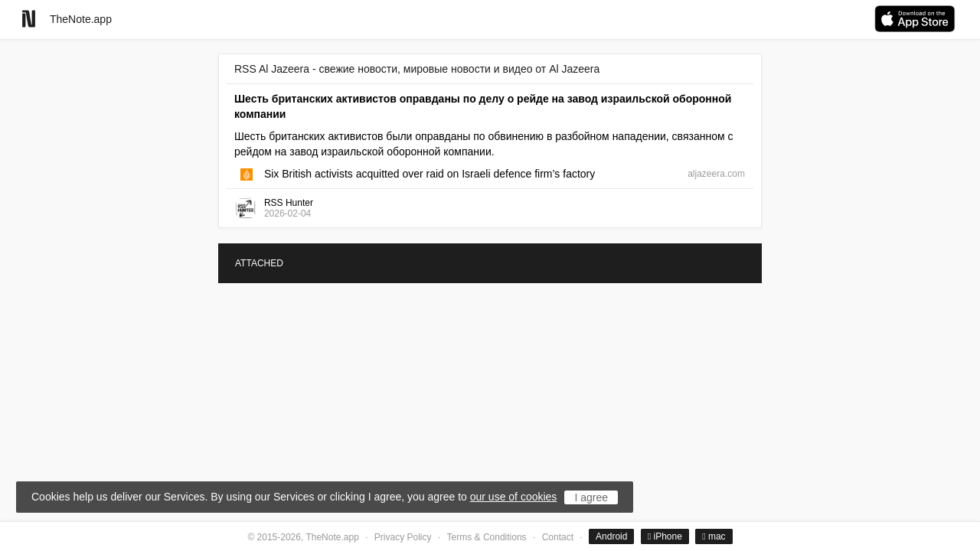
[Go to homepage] (29, 19)
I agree (591, 497)
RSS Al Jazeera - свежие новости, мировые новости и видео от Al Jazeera (417, 69)
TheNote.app (81, 19)
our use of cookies (514, 497)
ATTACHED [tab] (259, 263)
